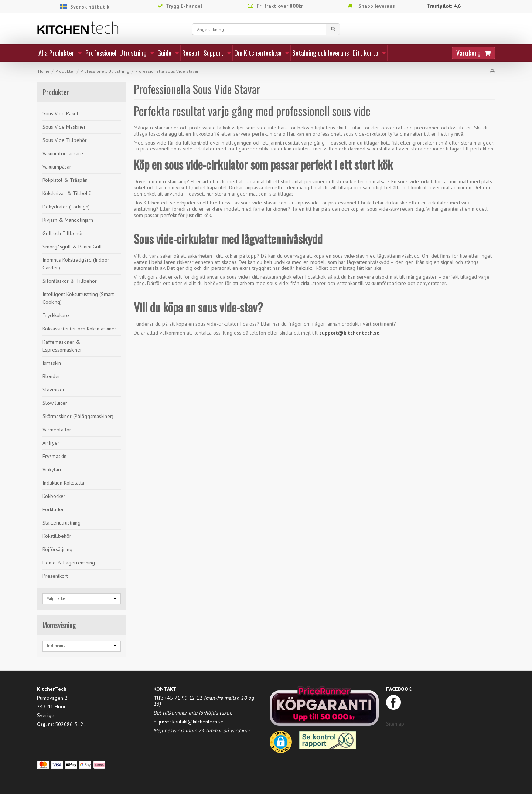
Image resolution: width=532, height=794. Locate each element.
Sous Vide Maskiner (64, 127)
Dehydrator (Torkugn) (66, 207)
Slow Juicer (55, 403)
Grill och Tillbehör (63, 233)
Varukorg (468, 53)
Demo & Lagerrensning (69, 563)
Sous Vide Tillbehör (65, 140)
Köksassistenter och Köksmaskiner (79, 329)
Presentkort (55, 576)
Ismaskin (52, 363)
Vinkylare (53, 469)
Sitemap (395, 724)
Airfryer (51, 443)
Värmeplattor (57, 430)
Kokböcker (54, 496)
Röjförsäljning (57, 549)
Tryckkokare (56, 315)
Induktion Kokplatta (63, 483)
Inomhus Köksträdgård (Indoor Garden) (76, 264)
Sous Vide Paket (60, 113)
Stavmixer (54, 390)
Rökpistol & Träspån (65, 180)
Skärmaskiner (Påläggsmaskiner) (78, 416)
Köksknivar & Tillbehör (68, 193)
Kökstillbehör (57, 536)
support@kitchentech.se (349, 333)
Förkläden (54, 509)
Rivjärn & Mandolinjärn (68, 220)
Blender (51, 376)
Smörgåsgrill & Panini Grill (72, 247)
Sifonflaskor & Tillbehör (70, 281)
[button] (281, 744)
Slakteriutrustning (62, 523)
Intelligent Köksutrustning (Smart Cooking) (78, 298)
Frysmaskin (54, 456)
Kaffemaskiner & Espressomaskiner (62, 346)
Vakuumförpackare (63, 153)
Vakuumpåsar (57, 167)
